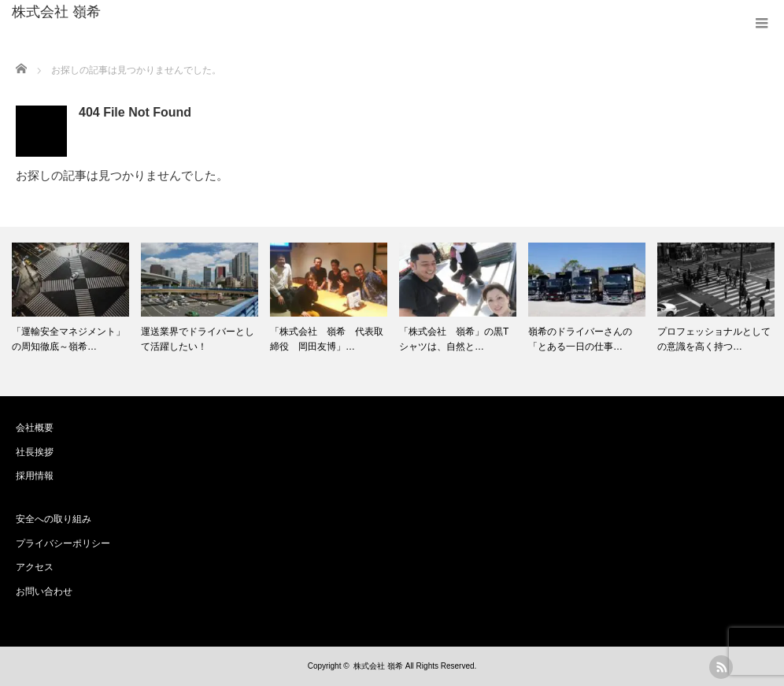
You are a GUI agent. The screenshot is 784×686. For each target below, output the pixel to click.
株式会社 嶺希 (56, 12)
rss (721, 667)
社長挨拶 (35, 452)
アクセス (35, 567)
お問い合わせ (44, 591)
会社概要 (35, 428)
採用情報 (35, 476)
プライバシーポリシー (63, 543)
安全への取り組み (54, 519)
